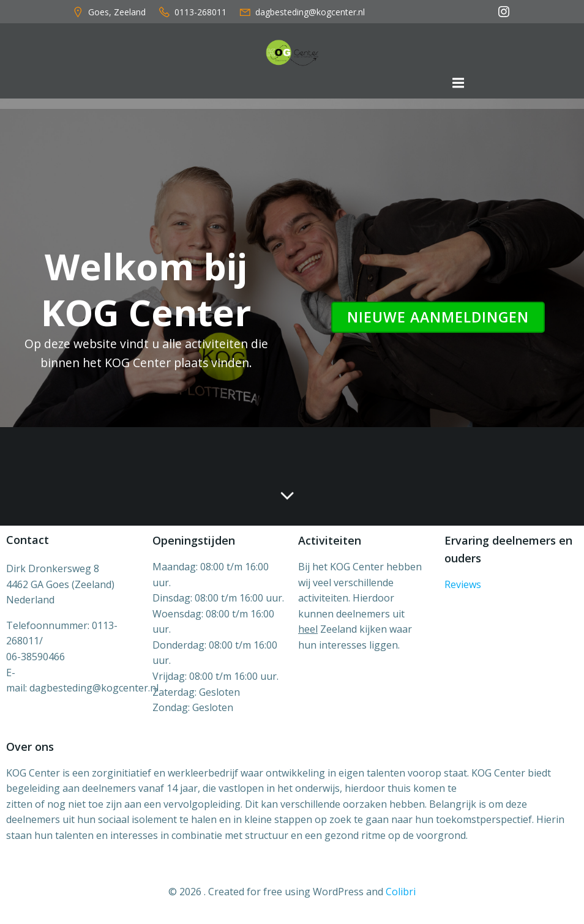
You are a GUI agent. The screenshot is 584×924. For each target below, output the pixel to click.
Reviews (463, 584)
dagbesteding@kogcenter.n (93, 688)
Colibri (401, 892)
